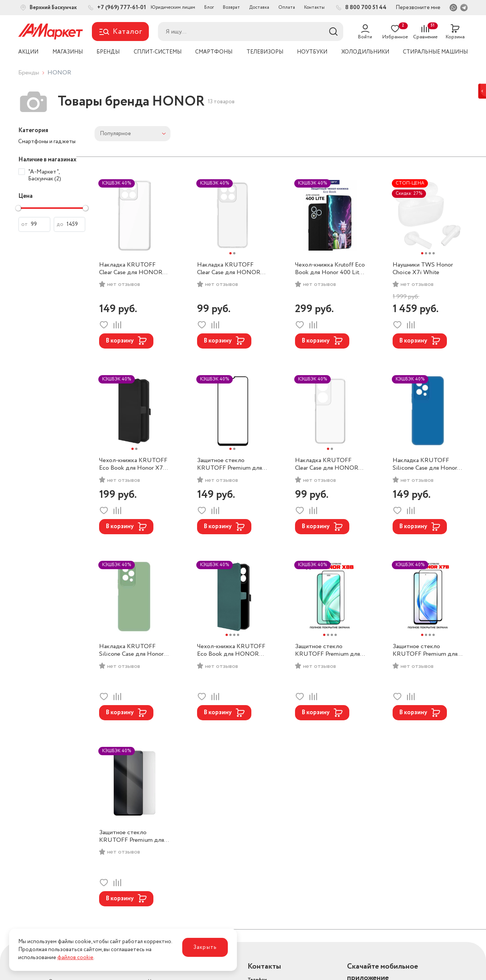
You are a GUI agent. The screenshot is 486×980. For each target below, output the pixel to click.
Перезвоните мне (418, 8)
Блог (209, 7)
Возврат (231, 7)
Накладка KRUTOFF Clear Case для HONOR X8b (229, 269)
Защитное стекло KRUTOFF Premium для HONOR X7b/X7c (425, 650)
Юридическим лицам (173, 7)
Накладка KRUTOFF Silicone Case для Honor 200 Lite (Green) (131, 650)
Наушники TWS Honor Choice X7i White (423, 269)
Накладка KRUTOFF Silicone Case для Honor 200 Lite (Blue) (425, 464)
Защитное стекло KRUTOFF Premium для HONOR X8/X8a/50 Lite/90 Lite (132, 836)
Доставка (259, 7)
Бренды (29, 73)
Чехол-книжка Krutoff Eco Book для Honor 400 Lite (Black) (330, 269)
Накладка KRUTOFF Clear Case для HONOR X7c (131, 269)
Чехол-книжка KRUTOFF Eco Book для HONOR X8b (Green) (231, 650)
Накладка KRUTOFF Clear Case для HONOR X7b (327, 464)
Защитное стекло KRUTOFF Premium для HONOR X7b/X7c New (230, 464)
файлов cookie (75, 958)
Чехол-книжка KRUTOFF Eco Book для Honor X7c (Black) (133, 464)
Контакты (314, 7)
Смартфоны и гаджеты (47, 142)
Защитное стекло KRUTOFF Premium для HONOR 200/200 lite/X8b (327, 650)
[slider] (18, 208)
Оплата (287, 7)
